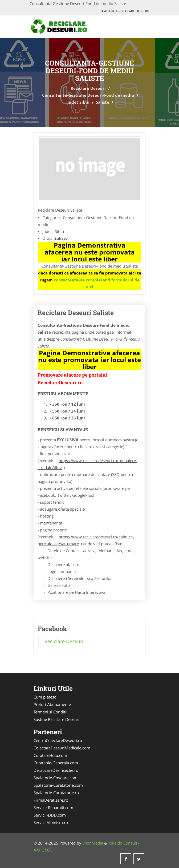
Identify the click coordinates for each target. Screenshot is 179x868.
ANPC (39, 850)
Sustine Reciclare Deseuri (56, 719)
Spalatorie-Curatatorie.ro (56, 793)
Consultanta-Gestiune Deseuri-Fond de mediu (88, 95)
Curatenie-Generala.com (56, 763)
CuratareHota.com (50, 755)
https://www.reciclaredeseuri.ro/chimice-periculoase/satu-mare (86, 540)
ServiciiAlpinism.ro (51, 822)
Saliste (103, 102)
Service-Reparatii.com (53, 808)
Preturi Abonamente (52, 704)
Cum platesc (45, 697)
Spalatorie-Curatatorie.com (58, 785)
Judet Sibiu (78, 102)
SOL (49, 850)
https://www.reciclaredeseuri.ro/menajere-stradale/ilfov (87, 464)
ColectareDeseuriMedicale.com (62, 748)
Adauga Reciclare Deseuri (125, 11)
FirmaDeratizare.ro (51, 800)
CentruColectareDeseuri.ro (58, 740)
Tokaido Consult (123, 843)
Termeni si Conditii (50, 712)
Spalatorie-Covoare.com (56, 778)
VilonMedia (93, 843)
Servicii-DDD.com (50, 815)
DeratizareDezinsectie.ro (56, 770)
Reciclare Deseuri (88, 88)
